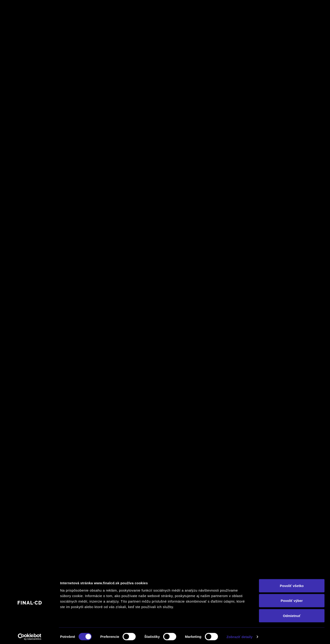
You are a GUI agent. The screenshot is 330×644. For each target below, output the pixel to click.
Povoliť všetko (292, 584)
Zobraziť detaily (239, 635)
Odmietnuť (292, 614)
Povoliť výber (292, 599)
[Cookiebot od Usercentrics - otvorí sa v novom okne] (30, 635)
